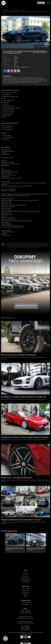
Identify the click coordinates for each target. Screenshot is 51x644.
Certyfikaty (26, 582)
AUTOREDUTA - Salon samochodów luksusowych (4, 3)
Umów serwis (26, 588)
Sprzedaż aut (25, 592)
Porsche (24, 10)
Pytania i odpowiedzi (25, 611)
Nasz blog (25, 574)
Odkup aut (25, 594)
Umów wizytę (41, 3)
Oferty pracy (26, 576)
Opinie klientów (26, 578)
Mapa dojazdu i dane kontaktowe (25, 618)
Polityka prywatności (26, 580)
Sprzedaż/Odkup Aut (16, 10)
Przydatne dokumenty (26, 613)
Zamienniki (26, 604)
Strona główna (6, 10)
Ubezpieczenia (25, 590)
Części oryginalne (26, 602)
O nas (25, 572)
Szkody (25, 596)
